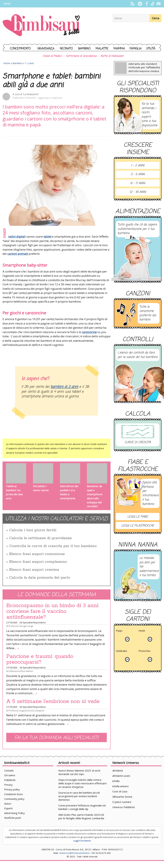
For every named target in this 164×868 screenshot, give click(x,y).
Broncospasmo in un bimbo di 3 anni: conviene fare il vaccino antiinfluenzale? (53, 611)
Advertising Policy (15, 813)
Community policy (14, 799)
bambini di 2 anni (64, 387)
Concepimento (20, 49)
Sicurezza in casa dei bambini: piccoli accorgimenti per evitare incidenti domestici (79, 796)
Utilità (151, 49)
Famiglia (136, 49)
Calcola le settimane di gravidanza (40, 538)
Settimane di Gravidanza (81, 56)
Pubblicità (10, 780)
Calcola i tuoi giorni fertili (33, 530)
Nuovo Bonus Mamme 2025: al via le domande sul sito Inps (79, 772)
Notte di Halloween (112, 56)
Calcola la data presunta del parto (40, 578)
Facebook (147, 4)
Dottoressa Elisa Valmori (21, 671)
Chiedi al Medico (52, 56)
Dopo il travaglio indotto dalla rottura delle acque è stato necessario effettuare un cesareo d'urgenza (83, 783)
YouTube (159, 4)
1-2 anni (29, 63)
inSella (116, 781)
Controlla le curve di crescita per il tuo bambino (53, 546)
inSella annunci (120, 786)
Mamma (119, 49)
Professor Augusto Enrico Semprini (26, 711)
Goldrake (121, 651)
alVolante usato (121, 776)
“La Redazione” (31, 94)
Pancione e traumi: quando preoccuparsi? (40, 659)
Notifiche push (13, 818)
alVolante (118, 770)
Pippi (119, 631)
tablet (47, 236)
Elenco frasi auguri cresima (34, 570)
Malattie (102, 49)
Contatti (9, 770)
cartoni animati (18, 254)
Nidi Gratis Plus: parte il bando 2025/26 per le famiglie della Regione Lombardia (81, 816)
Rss (132, 4)
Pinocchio (144, 651)
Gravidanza (46, 49)
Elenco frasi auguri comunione (37, 554)
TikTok (153, 4)
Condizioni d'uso (13, 794)
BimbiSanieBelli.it (41, 26)
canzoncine (89, 332)
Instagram (140, 4)
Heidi (142, 631)
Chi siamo (10, 775)
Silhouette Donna (122, 797)
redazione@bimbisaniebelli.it (74, 853)
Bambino (84, 49)
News (7, 4)
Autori (8, 804)
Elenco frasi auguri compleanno (38, 562)
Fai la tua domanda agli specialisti (57, 738)
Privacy (8, 785)
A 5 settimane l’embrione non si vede (53, 701)
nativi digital (17, 236)
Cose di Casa (120, 791)
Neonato (66, 49)
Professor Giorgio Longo (21, 626)
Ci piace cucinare (122, 802)
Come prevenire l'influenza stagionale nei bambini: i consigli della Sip (82, 807)
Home (7, 63)
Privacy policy (12, 789)
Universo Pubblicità (124, 807)
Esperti (8, 808)
